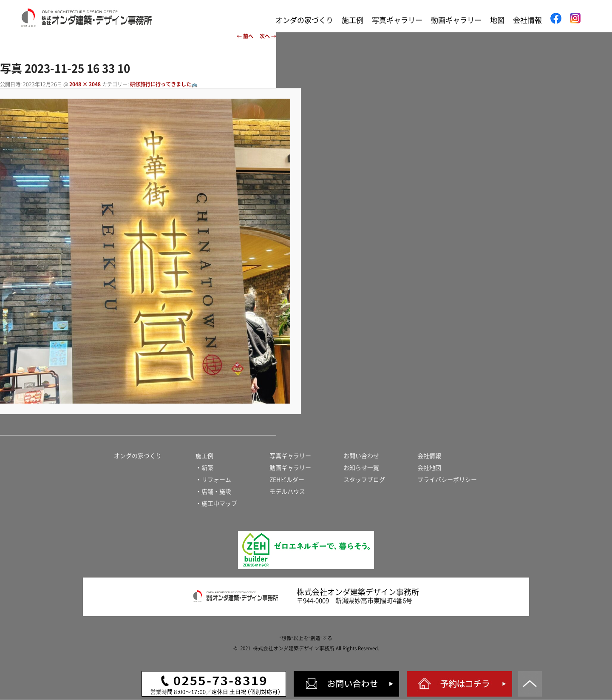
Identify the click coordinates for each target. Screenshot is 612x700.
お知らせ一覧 (361, 468)
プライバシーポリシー (447, 480)
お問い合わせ (361, 456)
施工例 (353, 20)
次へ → (268, 36)
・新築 (204, 468)
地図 (497, 20)
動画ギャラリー (456, 20)
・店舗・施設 (213, 492)
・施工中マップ (216, 504)
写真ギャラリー (397, 20)
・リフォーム (213, 480)
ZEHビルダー (287, 480)
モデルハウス (287, 492)
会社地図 (429, 468)
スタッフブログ (364, 480)
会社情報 (527, 20)
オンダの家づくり (304, 20)
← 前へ (245, 36)
